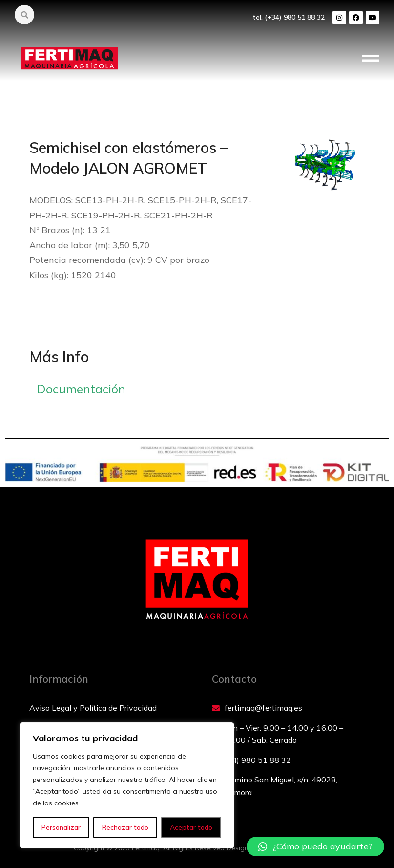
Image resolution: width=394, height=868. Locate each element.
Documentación (81, 389)
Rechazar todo (125, 827)
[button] (371, 59)
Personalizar (61, 827)
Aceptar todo (191, 827)
